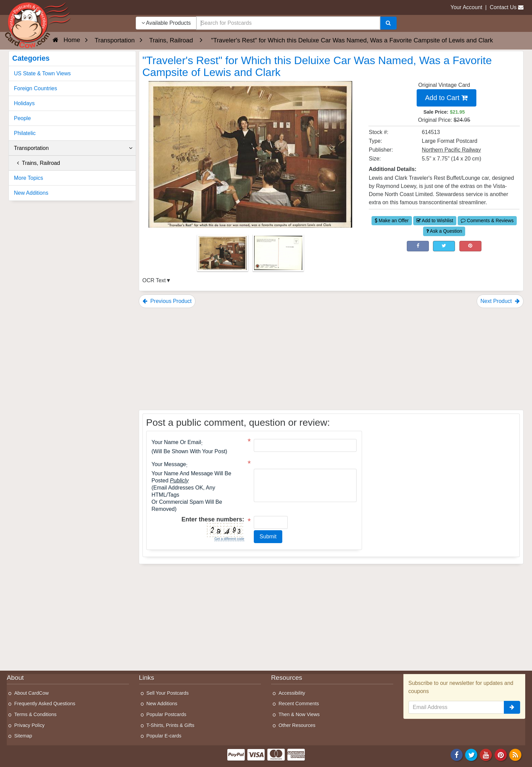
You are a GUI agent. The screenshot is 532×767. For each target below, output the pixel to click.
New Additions (31, 193)
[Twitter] (471, 754)
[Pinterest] (501, 754)
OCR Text (154, 280)
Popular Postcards (167, 714)
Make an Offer (392, 220)
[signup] (512, 707)
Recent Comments (299, 704)
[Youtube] (486, 754)
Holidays (24, 103)
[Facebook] (457, 754)
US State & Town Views (42, 73)
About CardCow (32, 693)
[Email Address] (457, 707)
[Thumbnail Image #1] (223, 255)
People (22, 118)
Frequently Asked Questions (45, 704)
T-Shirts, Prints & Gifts (171, 725)
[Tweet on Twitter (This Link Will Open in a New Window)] (444, 246)
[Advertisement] (331, 359)
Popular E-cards (164, 736)
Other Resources (297, 725)
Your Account (467, 7)
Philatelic (25, 133)
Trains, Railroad (37, 163)
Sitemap (23, 736)
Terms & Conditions (35, 714)
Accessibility (292, 693)
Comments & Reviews (487, 220)
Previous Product (167, 301)
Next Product (500, 301)
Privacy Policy (30, 725)
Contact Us (503, 7)
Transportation (73, 148)
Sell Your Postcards (168, 693)
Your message (169, 464)
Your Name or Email (176, 442)
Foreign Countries (35, 88)
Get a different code (229, 539)
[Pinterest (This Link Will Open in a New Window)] (470, 246)
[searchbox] (288, 23)
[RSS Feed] (515, 754)
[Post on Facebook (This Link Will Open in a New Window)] (418, 246)
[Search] (388, 23)
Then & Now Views (299, 714)
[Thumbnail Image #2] (278, 255)
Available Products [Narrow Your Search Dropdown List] (166, 23)
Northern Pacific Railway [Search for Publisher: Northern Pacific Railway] (451, 150)
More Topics (28, 178)
